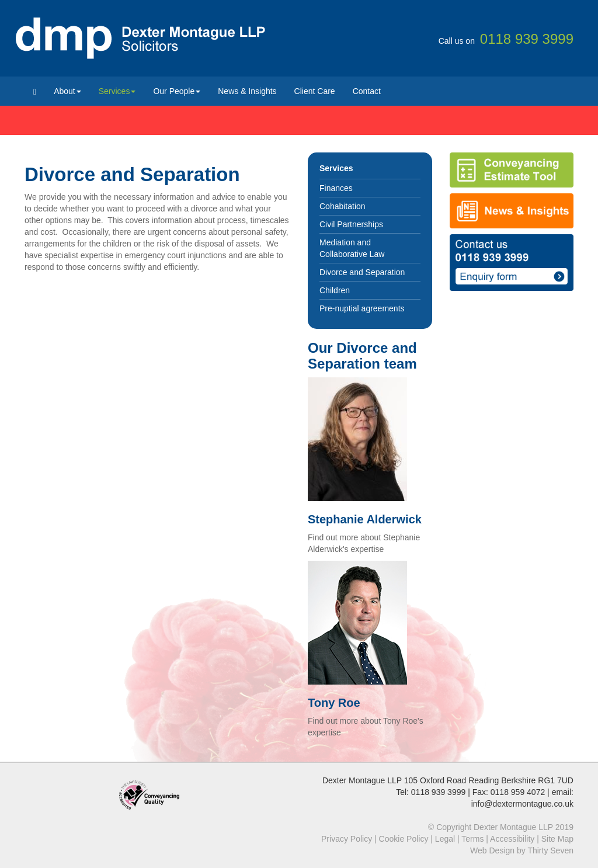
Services (117, 91)
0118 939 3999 (438, 792)
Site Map (557, 839)
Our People (177, 91)
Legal (445, 839)
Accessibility (512, 839)
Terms (472, 839)
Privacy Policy (347, 839)
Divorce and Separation (362, 272)
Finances (336, 188)
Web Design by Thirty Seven (522, 850)
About (67, 91)
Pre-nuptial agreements (362, 308)
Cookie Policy (404, 839)
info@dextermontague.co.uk (522, 804)
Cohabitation (343, 206)
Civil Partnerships (351, 224)
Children (335, 290)
